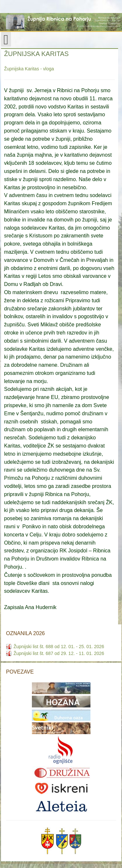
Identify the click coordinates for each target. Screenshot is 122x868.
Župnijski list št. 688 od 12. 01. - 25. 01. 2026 (59, 647)
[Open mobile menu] (6, 39)
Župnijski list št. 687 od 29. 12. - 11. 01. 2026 (59, 653)
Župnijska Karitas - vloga (29, 69)
